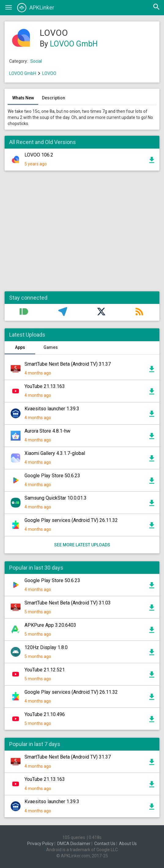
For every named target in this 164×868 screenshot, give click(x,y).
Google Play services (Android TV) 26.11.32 (71, 520)
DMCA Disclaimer (74, 844)
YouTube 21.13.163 (45, 386)
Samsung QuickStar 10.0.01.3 (56, 498)
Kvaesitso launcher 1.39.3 (52, 409)
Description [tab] (54, 98)
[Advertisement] (82, 234)
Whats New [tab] (23, 98)
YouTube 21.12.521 (45, 670)
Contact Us (105, 844)
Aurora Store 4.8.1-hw (47, 431)
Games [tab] (51, 347)
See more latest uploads (82, 545)
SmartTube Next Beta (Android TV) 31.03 (68, 603)
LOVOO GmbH (74, 44)
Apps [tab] (20, 347)
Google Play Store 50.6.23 (52, 476)
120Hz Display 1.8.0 (46, 647)
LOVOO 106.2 (39, 155)
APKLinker (36, 8)
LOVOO (49, 73)
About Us (128, 844)
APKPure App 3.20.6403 (50, 625)
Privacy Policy (40, 844)
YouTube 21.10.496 (45, 714)
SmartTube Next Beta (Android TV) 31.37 (68, 364)
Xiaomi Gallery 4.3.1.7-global (55, 453)
